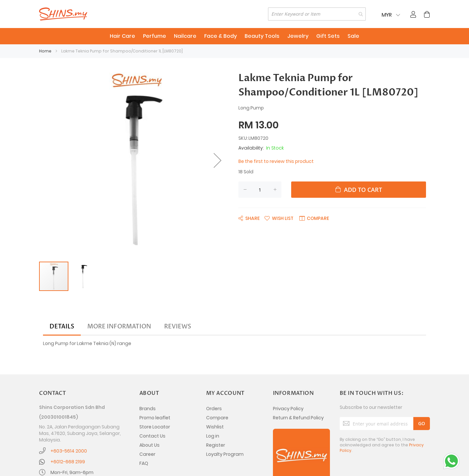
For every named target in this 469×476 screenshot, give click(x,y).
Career (147, 454)
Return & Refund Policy (298, 418)
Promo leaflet (155, 418)
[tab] (62, 327)
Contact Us (152, 436)
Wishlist (215, 427)
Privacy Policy (288, 409)
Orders (214, 409)
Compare (217, 418)
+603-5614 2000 (69, 451)
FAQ (144, 463)
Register (216, 445)
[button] (218, 160)
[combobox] (317, 14)
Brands (148, 409)
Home (45, 51)
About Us (149, 445)
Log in (213, 436)
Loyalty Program (225, 454)
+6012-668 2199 (68, 462)
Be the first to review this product (276, 161)
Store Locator (155, 427)
